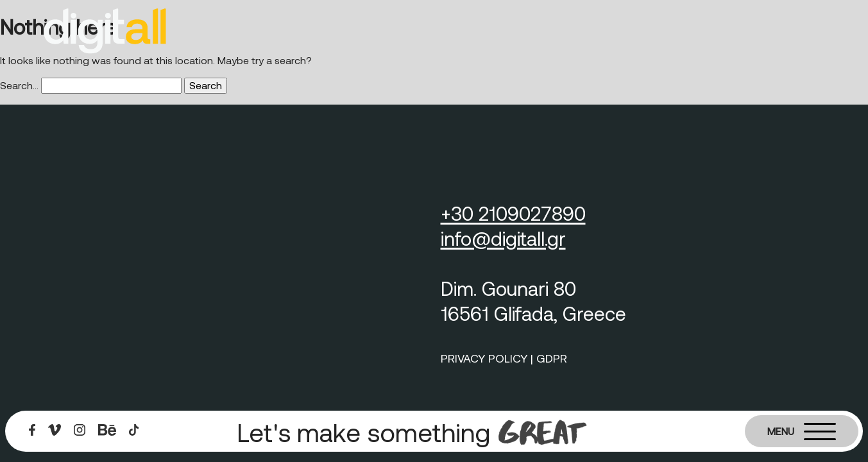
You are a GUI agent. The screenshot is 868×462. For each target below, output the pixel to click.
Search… (19, 85)
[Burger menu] (802, 431)
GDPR (552, 358)
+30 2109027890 (513, 213)
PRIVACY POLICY (484, 358)
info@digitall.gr (503, 238)
